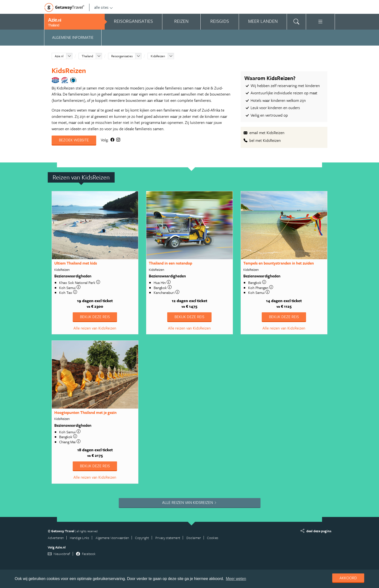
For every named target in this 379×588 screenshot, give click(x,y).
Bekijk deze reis (95, 317)
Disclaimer (194, 538)
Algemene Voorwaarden (112, 538)
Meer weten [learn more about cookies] (236, 579)
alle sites (104, 7)
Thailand (87, 56)
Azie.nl (59, 56)
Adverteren (56, 538)
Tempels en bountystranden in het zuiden (279, 263)
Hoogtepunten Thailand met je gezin (85, 412)
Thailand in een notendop (170, 263)
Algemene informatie (73, 37)
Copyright (142, 538)
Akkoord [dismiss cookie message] (348, 578)
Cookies (213, 538)
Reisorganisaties (122, 56)
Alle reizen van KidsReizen (95, 328)
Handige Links (79, 538)
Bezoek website (74, 140)
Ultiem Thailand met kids (76, 263)
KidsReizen (158, 56)
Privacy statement (168, 538)
